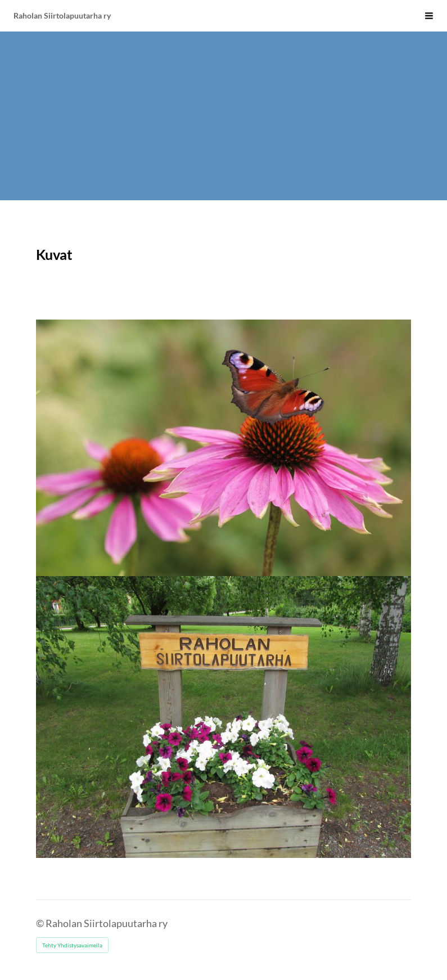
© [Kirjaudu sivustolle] (41, 923)
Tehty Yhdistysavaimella (72, 945)
